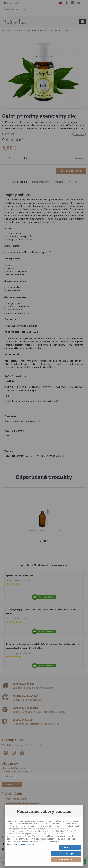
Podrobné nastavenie (66, 860)
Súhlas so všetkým (66, 854)
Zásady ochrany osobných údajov (21, 844)
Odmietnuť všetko (70, 848)
